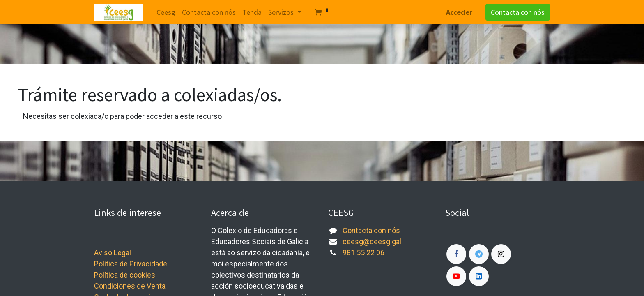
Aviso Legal (113, 253)
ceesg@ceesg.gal (372, 242)
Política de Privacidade (131, 264)
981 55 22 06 (363, 253)
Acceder (459, 12)
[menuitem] (166, 12)
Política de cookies (125, 275)
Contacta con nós (518, 12)
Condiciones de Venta (130, 286)
